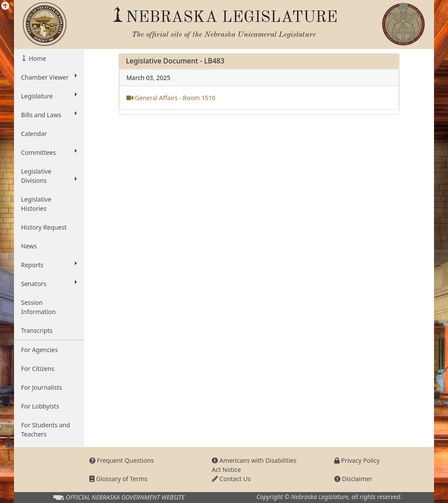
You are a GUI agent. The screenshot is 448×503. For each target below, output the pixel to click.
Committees (49, 152)
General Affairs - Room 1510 (171, 98)
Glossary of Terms (118, 479)
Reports (49, 265)
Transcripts (37, 330)
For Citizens (38, 369)
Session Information (38, 307)
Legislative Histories (36, 204)
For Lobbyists (40, 406)
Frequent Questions (122, 460)
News (29, 246)
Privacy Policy (357, 460)
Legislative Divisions (49, 176)
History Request (44, 227)
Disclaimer (353, 479)
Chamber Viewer (49, 77)
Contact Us (231, 479)
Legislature (49, 96)
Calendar (34, 134)
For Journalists (42, 387)
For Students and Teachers (45, 430)
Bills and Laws (49, 115)
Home (37, 58)
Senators (49, 283)
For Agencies (39, 350)
